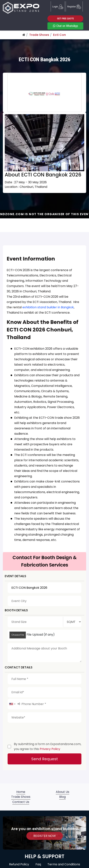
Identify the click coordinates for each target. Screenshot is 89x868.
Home (21, 792)
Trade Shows (39, 35)
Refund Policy (19, 864)
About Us (63, 792)
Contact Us (21, 802)
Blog (62, 797)
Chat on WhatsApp (65, 26)
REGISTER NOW (45, 836)
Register (74, 6)
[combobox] (14, 704)
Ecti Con (59, 35)
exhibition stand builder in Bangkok (48, 307)
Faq (38, 864)
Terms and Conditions (64, 864)
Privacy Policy (50, 749)
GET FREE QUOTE (65, 18)
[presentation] (36, 731)
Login (58, 6)
